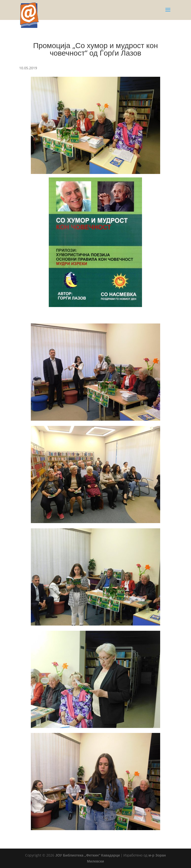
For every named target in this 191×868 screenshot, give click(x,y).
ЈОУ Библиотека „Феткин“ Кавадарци (88, 855)
